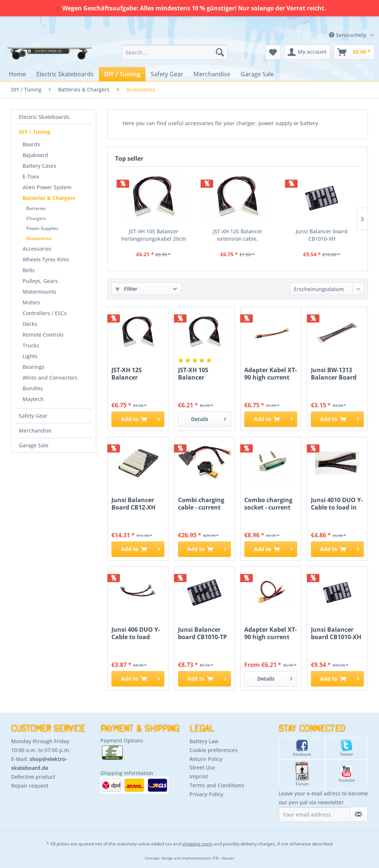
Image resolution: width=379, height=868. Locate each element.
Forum (302, 774)
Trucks (31, 345)
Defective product (33, 777)
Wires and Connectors (50, 378)
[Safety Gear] (167, 74)
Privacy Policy (206, 794)
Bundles (33, 388)
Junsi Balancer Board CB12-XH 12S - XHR (133, 504)
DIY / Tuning (35, 132)
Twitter (347, 748)
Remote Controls (43, 335)
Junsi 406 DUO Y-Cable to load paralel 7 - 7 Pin (136, 633)
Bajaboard (35, 155)
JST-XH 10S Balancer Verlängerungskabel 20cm (154, 235)
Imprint (199, 776)
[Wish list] (273, 52)
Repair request (30, 786)
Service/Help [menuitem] (349, 35)
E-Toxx (31, 176)
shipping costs (197, 844)
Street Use (202, 767)
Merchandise (35, 430)
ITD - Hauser (223, 858)
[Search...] (175, 52)
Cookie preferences (214, 750)
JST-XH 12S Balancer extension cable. (238, 235)
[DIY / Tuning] (122, 74)
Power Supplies (42, 228)
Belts (29, 270)
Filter (126, 289)
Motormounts (39, 292)
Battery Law (204, 741)
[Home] (17, 74)
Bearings (33, 367)
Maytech (33, 399)
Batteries (36, 208)
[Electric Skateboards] (65, 74)
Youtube (346, 774)
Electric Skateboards (44, 117)
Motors (31, 302)
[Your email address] (314, 814)
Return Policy (206, 759)
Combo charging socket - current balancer (268, 504)
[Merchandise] (212, 74)
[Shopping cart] (354, 52)
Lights (30, 356)
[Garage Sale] (257, 74)
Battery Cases (39, 166)
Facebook (302, 748)
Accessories (39, 238)
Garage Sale (34, 445)
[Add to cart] (138, 419)
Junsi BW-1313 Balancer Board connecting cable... (334, 374)
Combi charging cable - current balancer (201, 504)
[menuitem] (175, 52)
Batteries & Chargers (49, 198)
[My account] (307, 52)
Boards (31, 144)
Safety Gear (33, 416)
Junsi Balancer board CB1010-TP (202, 633)
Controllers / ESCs (45, 313)
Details (209, 418)
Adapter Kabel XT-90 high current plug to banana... (271, 374)
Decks (30, 324)
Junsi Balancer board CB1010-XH (322, 235)
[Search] (220, 52)
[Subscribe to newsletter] (359, 814)
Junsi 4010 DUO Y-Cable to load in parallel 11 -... (337, 504)
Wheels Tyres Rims (46, 259)
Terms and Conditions (217, 785)
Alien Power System (47, 187)
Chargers (36, 218)
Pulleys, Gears (40, 281)
